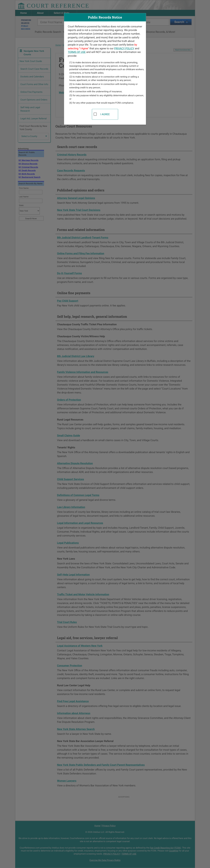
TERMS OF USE (77, 52)
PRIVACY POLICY (124, 48)
